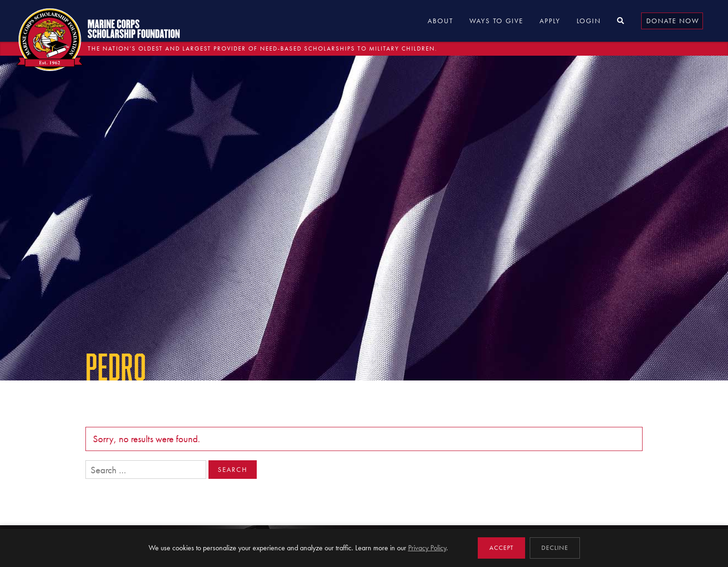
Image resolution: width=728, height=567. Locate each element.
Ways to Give (496, 21)
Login (589, 21)
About (440, 21)
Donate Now (673, 21)
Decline (555, 548)
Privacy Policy (427, 548)
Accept (501, 548)
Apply (550, 21)
